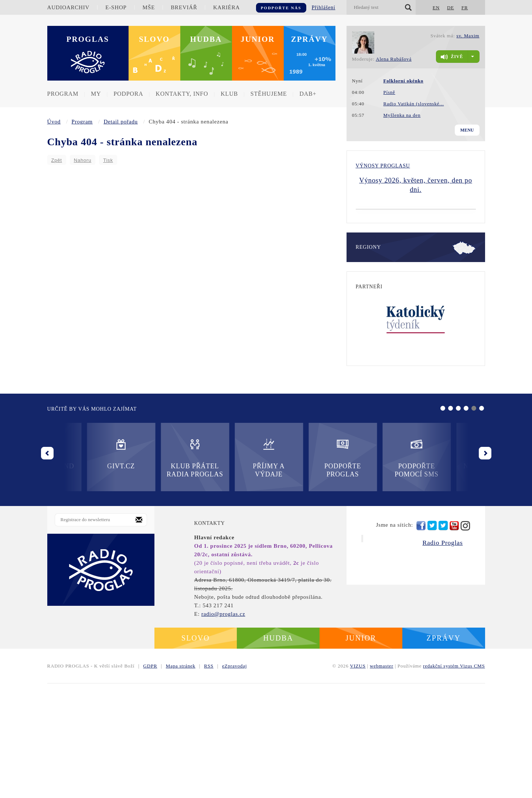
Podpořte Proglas (229, 572)
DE (451, 8)
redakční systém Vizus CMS (454, 780)
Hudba (206, 39)
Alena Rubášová (394, 59)
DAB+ (308, 94)
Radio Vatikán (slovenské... (414, 104)
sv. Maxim (468, 36)
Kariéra (226, 7)
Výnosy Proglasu (383, 166)
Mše (149, 7)
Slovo (154, 39)
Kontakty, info (182, 94)
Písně (389, 92)
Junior (258, 39)
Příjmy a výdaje (155, 572)
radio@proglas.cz (223, 729)
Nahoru (83, 160)
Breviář (184, 7)
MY (96, 94)
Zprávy (310, 39)
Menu (467, 130)
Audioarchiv (69, 7)
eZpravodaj (234, 780)
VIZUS (358, 780)
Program (63, 94)
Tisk (108, 160)
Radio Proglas (442, 657)
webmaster (382, 780)
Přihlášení (324, 8)
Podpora (128, 94)
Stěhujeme (269, 94)
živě (452, 57)
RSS (209, 780)
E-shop (116, 7)
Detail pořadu (120, 122)
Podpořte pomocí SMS (303, 572)
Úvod (54, 122)
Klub (229, 94)
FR (465, 8)
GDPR (150, 780)
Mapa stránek (181, 780)
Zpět (57, 160)
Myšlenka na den (402, 115)
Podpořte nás (281, 8)
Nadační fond (377, 568)
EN (436, 8)
